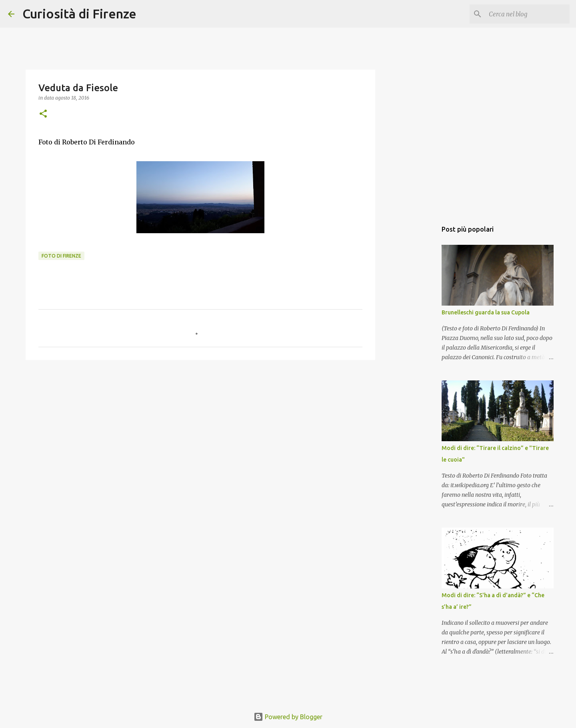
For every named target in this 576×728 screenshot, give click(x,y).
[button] (43, 114)
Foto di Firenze (61, 256)
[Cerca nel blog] (528, 14)
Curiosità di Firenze (79, 14)
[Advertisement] (200, 428)
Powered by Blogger (288, 717)
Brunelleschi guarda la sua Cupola (486, 312)
